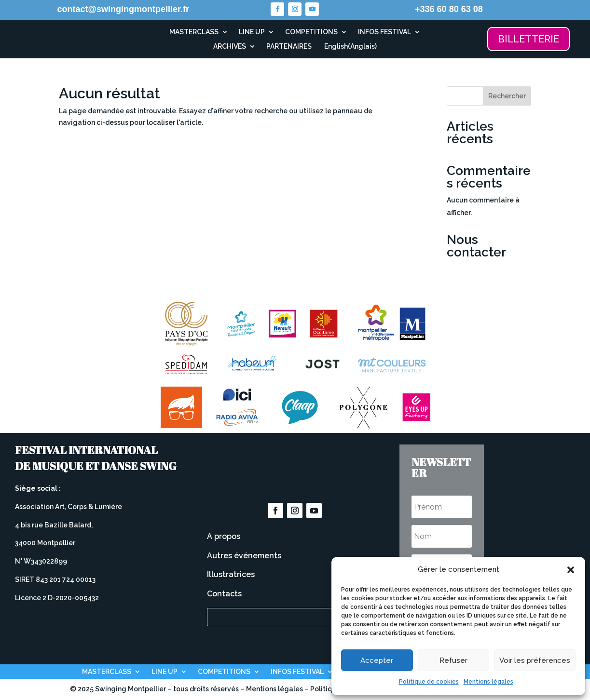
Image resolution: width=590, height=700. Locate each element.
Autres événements (244, 556)
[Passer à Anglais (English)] (350, 48)
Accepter (377, 660)
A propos (224, 536)
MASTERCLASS (194, 32)
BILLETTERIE (528, 39)
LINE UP (252, 32)
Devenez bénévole (295, 470)
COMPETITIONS (311, 32)
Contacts (224, 594)
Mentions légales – (278, 689)
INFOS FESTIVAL (384, 32)
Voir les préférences (535, 660)
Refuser (453, 660)
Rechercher (507, 96)
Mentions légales (488, 682)
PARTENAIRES (289, 47)
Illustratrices (231, 574)
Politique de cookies (429, 682)
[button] (571, 570)
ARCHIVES (230, 47)
